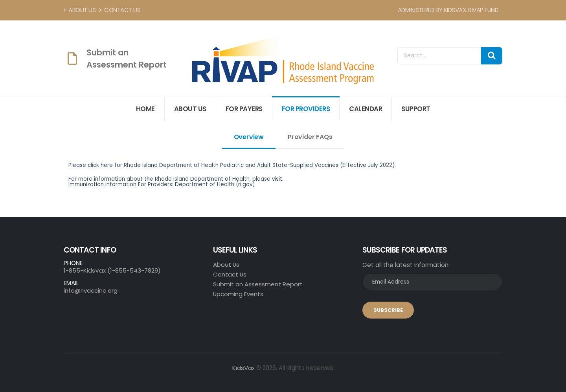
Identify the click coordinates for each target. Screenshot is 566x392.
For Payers (244, 109)
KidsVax (243, 368)
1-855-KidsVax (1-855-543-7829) (112, 270)
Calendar (366, 109)
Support (416, 109)
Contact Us (120, 10)
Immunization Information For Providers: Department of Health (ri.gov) (162, 184)
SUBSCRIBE (388, 310)
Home (145, 109)
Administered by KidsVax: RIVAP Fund (448, 10)
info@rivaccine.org (91, 290)
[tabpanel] (283, 186)
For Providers (306, 109)
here (107, 165)
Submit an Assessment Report (258, 284)
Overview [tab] (249, 137)
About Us (80, 10)
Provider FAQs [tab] (310, 137)
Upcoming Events (238, 294)
